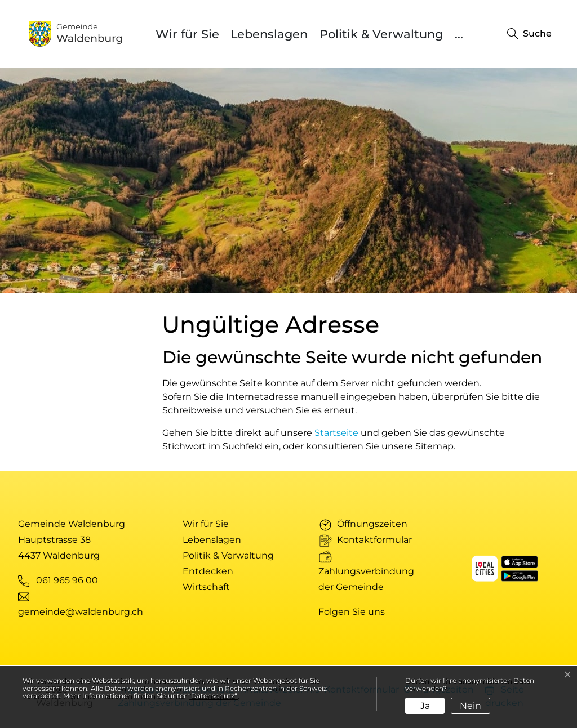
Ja (425, 706)
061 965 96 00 (67, 580)
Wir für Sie (187, 34)
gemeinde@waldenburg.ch (81, 612)
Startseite (336, 433)
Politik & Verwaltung (381, 34)
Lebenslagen (269, 34)
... (459, 34)
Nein (471, 706)
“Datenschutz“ (213, 696)
